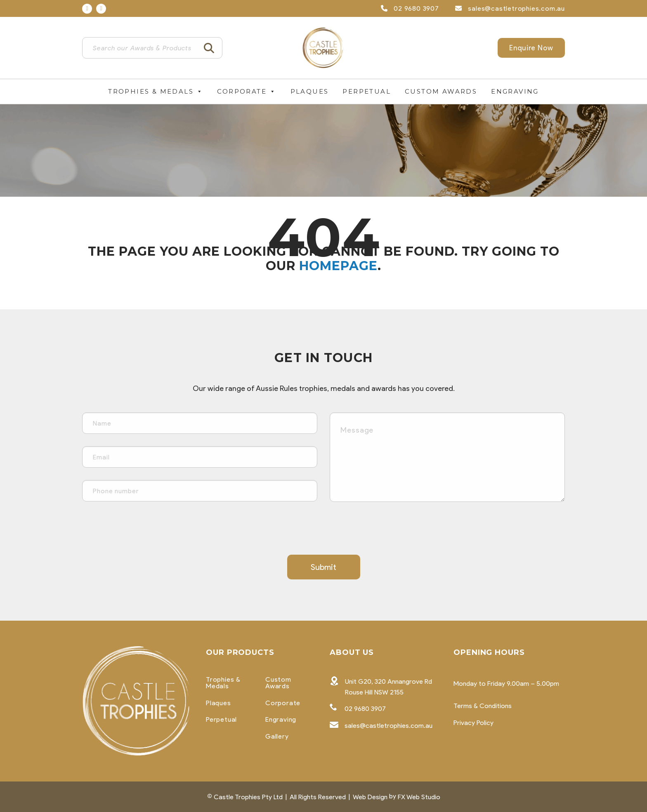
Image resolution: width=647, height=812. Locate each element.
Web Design (370, 797)
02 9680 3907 (410, 8)
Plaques (310, 91)
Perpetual (367, 91)
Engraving (515, 91)
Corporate (247, 92)
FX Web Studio (419, 797)
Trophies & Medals (156, 92)
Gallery (277, 737)
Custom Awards (441, 91)
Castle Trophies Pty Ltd (248, 797)
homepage (338, 266)
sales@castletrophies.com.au (510, 8)
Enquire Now (531, 48)
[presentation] (145, 530)
